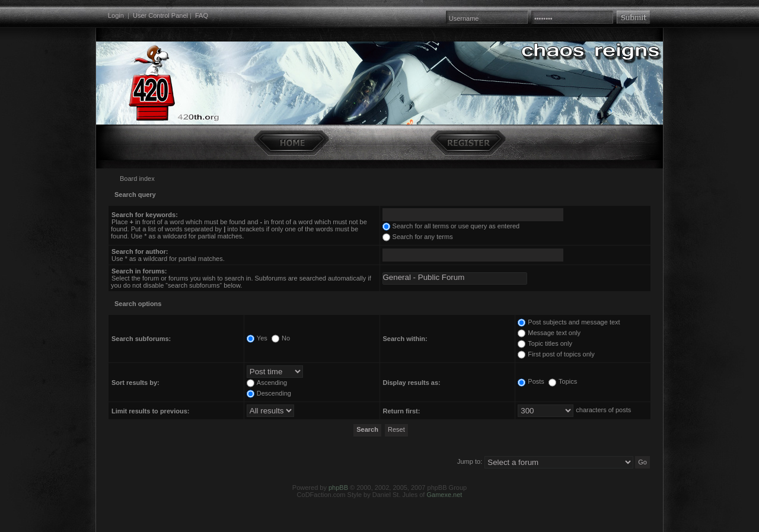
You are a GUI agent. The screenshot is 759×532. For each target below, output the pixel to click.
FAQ (202, 15)
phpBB (338, 488)
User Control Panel (160, 15)
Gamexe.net (444, 495)
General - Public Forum (455, 278)
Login (116, 15)
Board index (137, 179)
